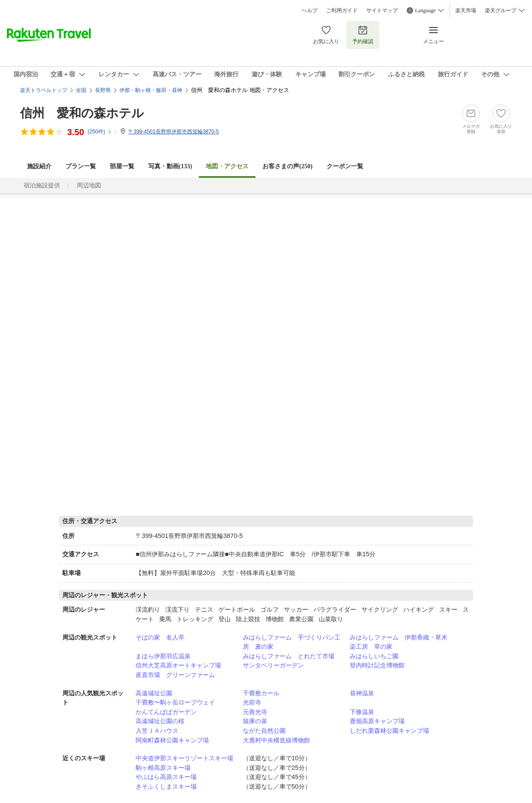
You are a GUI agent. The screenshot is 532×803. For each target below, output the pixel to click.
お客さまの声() (287, 166)
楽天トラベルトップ (44, 90)
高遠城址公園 (154, 693)
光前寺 (252, 702)
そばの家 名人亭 (160, 637)
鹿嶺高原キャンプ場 (377, 721)
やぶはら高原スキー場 (166, 777)
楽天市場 (466, 10)
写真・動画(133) (170, 166)
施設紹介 (39, 166)
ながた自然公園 (264, 731)
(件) (100, 132)
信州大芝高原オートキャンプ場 (178, 665)
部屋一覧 (122, 166)
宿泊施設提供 (42, 185)
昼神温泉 (362, 693)
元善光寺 (255, 712)
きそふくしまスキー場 (166, 786)
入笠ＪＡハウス (157, 731)
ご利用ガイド (342, 10)
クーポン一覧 (345, 166)
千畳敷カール (261, 693)
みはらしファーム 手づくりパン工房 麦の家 (292, 642)
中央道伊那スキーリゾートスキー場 (184, 758)
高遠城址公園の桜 (160, 721)
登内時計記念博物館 (377, 665)
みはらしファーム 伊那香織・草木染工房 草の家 (399, 642)
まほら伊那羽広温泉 (163, 656)
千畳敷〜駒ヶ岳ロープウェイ (175, 702)
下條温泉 (362, 712)
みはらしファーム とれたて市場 (289, 656)
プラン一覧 (81, 166)
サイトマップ (382, 10)
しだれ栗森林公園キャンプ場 (389, 731)
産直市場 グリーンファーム (175, 675)
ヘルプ (310, 10)
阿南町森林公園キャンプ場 (172, 740)
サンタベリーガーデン (273, 665)
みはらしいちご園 (374, 656)
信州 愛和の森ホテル (82, 113)
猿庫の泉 (255, 721)
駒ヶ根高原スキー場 (163, 768)
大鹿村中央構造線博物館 (276, 740)
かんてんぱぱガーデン (166, 712)
